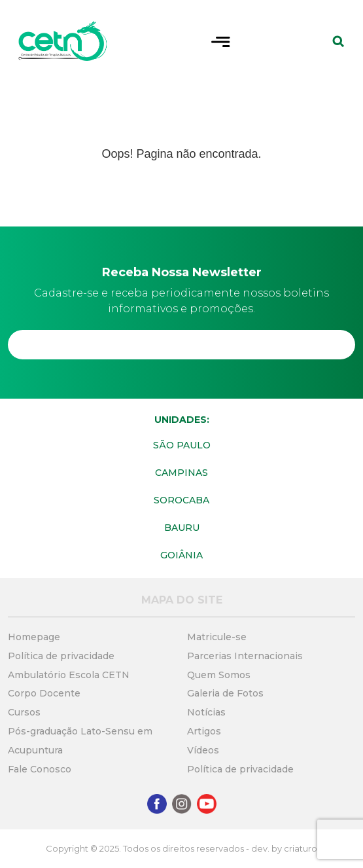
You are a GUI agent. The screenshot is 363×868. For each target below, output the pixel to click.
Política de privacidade (61, 656)
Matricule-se (217, 637)
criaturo (301, 848)
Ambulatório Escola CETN (69, 675)
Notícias (206, 712)
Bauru (182, 528)
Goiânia (181, 555)
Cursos (24, 712)
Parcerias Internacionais (245, 656)
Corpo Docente (44, 693)
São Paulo (182, 445)
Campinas (181, 473)
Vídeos (203, 750)
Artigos (204, 731)
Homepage (34, 637)
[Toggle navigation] (221, 41)
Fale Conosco (40, 769)
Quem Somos (219, 675)
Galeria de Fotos (225, 693)
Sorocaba (181, 500)
